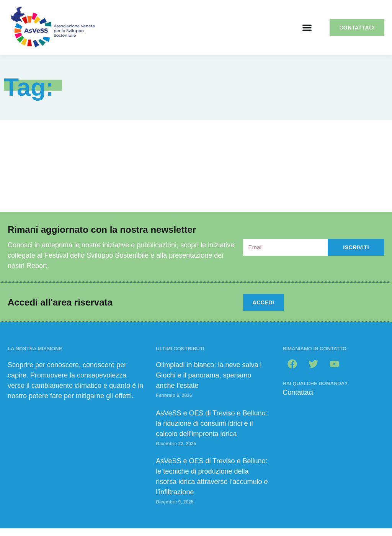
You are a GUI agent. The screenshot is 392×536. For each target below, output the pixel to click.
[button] (307, 27)
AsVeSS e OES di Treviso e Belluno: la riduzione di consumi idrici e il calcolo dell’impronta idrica (212, 423)
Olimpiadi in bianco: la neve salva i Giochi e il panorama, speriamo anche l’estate (209, 375)
